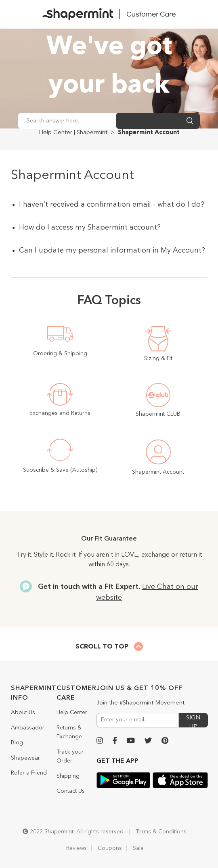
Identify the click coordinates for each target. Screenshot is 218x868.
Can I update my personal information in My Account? (112, 251)
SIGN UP (193, 721)
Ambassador (28, 728)
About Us (23, 713)
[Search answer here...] (67, 121)
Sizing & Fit (158, 358)
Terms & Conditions (161, 832)
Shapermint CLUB (158, 414)
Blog (17, 743)
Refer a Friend (29, 773)
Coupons (110, 848)
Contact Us (71, 791)
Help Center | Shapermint (73, 133)
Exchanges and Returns (60, 413)
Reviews (77, 848)
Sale (138, 848)
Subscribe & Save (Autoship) (60, 470)
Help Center (72, 713)
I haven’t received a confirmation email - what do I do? (112, 205)
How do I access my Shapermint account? (90, 228)
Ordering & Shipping (60, 354)
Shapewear (25, 758)
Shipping (68, 776)
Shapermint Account (158, 472)
